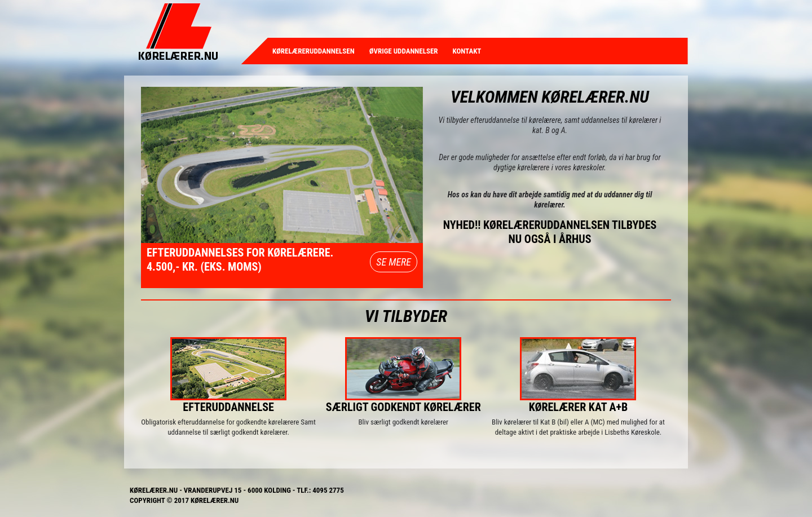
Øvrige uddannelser (404, 51)
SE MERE (394, 262)
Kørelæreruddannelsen (314, 51)
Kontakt (467, 51)
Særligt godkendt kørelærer (403, 407)
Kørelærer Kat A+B (579, 407)
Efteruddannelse (228, 407)
